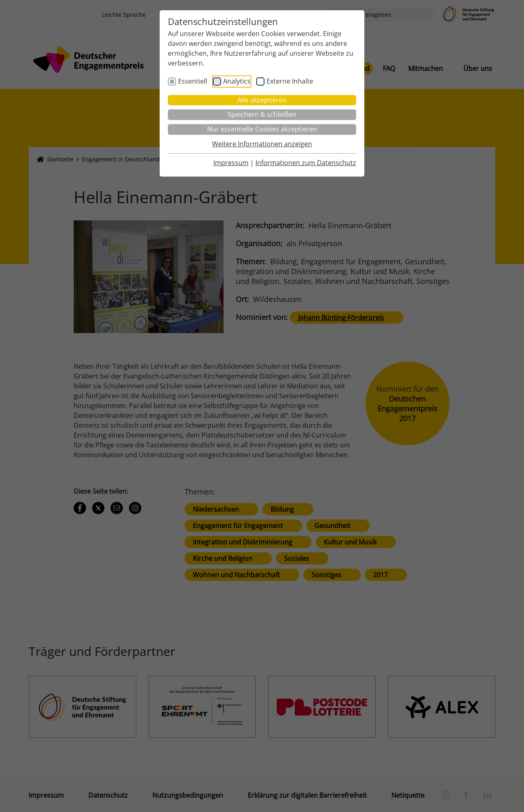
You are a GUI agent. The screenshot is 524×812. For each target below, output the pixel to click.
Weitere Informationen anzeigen (262, 144)
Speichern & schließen (262, 114)
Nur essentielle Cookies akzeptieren (262, 129)
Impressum (231, 163)
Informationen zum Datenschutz (306, 163)
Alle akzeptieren (262, 100)
